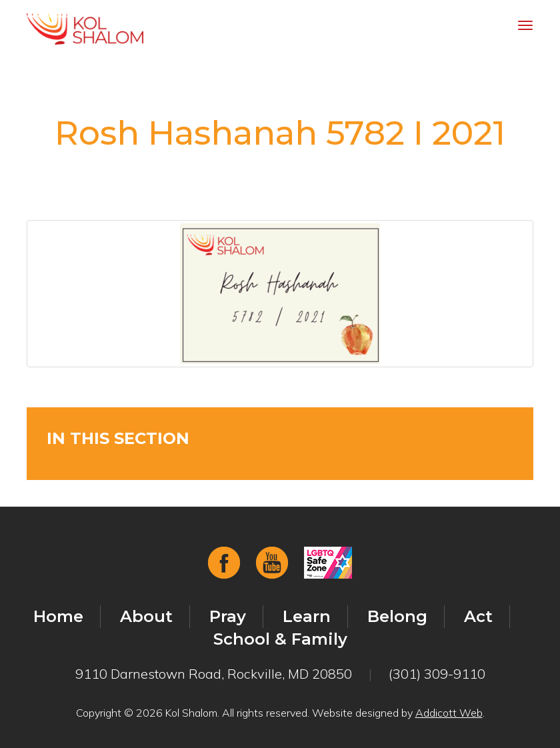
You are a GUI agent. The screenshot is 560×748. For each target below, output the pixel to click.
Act (478, 616)
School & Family (280, 639)
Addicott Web (449, 713)
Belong (397, 616)
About (146, 616)
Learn (307, 616)
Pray (228, 616)
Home (58, 616)
